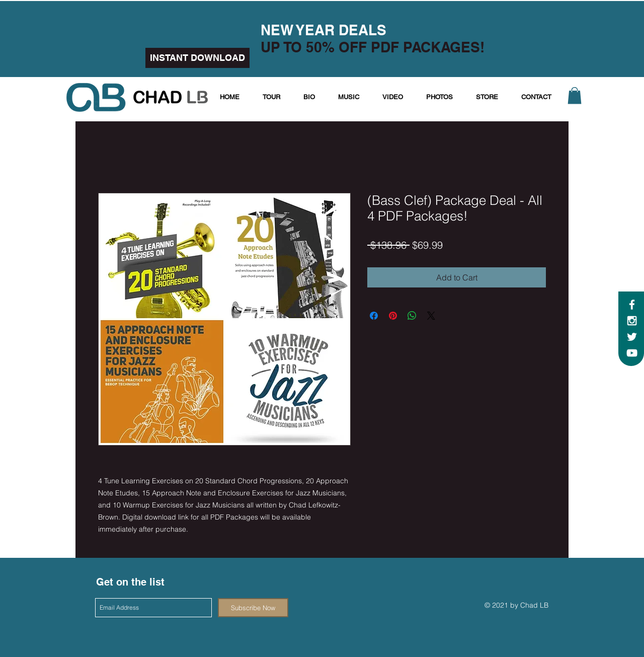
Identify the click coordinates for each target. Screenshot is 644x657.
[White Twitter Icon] (632, 337)
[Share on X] (431, 316)
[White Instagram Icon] (632, 321)
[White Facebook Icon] (632, 305)
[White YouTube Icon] (632, 353)
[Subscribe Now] (253, 608)
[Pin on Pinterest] (393, 316)
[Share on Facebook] (374, 316)
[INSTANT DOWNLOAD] (197, 58)
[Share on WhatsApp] (412, 316)
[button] (575, 95)
